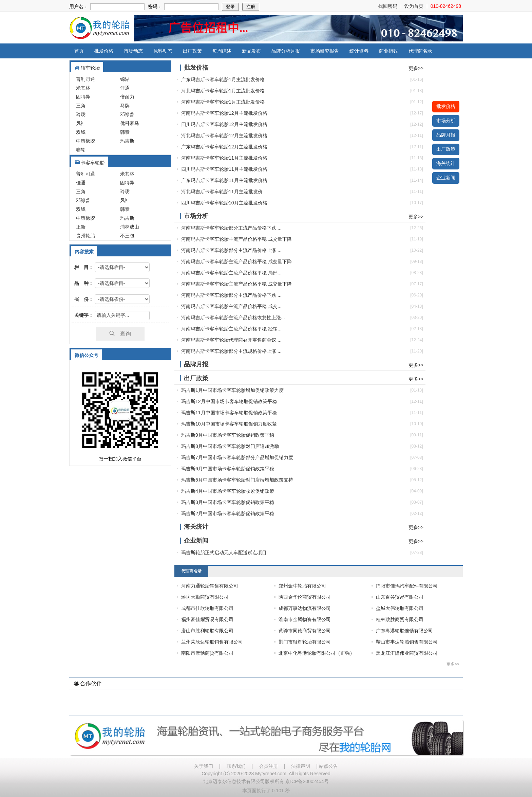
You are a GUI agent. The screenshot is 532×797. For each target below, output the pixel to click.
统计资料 (359, 51)
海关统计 (446, 163)
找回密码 (388, 6)
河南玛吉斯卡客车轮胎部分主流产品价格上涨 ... (231, 250)
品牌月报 (446, 135)
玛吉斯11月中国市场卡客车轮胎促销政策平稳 (229, 413)
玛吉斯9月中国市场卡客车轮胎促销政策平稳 (228, 435)
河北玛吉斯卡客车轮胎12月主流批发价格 (224, 135)
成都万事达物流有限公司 (305, 608)
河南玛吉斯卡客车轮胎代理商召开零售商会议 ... (231, 340)
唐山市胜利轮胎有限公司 (207, 631)
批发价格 (104, 51)
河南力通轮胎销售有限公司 (210, 586)
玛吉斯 (127, 141)
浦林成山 (130, 227)
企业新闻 (446, 178)
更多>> (416, 68)
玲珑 (81, 114)
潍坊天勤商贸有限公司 (205, 597)
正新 (81, 227)
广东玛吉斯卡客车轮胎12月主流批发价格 (224, 147)
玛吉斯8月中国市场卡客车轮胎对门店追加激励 (230, 446)
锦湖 (125, 79)
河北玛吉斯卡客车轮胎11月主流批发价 (222, 192)
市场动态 (133, 51)
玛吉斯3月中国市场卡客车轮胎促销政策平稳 (228, 502)
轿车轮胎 (90, 68)
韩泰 (125, 132)
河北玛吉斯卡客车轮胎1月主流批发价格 (223, 91)
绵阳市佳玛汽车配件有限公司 (407, 586)
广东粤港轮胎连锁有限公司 (404, 631)
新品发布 (251, 51)
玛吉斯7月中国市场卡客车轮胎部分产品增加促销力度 (237, 457)
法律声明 (301, 766)
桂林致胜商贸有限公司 (400, 619)
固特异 (83, 97)
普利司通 (85, 79)
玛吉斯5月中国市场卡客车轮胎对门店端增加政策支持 (237, 480)
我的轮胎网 (99, 28)
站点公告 (328, 766)
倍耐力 (127, 97)
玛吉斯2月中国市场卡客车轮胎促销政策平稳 (228, 513)
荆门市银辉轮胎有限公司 (305, 642)
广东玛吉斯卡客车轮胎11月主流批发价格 (224, 180)
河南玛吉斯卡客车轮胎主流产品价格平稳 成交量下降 (236, 239)
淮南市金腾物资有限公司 (305, 619)
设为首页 (414, 6)
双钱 (81, 132)
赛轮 (81, 150)
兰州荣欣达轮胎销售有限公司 (212, 642)
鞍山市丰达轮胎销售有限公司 (407, 642)
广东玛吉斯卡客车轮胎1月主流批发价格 (223, 79)
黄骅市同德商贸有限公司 (305, 631)
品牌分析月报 (286, 51)
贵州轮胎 (85, 236)
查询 (120, 334)
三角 (81, 106)
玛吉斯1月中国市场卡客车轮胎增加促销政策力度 (232, 390)
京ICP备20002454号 (307, 781)
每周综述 (222, 51)
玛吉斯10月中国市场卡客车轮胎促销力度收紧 (229, 424)
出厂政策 (192, 51)
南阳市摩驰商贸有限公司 (207, 653)
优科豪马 (130, 123)
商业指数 (388, 51)
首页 (79, 51)
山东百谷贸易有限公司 (400, 597)
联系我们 (236, 766)
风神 (81, 123)
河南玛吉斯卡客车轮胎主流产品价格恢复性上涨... (233, 318)
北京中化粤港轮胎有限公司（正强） (317, 653)
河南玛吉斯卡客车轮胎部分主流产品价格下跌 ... (231, 228)
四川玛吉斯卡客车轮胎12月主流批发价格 (224, 124)
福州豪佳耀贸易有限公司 (207, 619)
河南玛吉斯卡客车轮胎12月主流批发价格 (224, 113)
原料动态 (163, 51)
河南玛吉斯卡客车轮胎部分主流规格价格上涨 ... (231, 351)
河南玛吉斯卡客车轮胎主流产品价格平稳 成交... (231, 306)
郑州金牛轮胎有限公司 (302, 586)
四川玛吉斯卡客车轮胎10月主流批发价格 (224, 203)
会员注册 (268, 766)
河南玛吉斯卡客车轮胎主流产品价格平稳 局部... (231, 273)
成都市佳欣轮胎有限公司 (207, 608)
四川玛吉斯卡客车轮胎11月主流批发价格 (224, 169)
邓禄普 (127, 114)
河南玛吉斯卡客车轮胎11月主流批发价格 (224, 158)
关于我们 (204, 766)
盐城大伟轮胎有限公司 (400, 608)
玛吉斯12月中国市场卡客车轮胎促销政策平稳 (229, 401)
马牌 (125, 106)
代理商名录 (420, 51)
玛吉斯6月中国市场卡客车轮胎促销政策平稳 (228, 469)
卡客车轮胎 (93, 163)
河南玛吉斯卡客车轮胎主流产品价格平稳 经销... (231, 329)
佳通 (125, 88)
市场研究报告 (325, 51)
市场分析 (446, 121)
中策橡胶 (85, 141)
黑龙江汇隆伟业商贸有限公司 (407, 653)
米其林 (83, 88)
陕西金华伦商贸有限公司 (305, 597)
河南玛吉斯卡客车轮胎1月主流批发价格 (223, 102)
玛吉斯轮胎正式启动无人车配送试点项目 (224, 553)
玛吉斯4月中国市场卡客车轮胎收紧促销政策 (228, 491)
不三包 (127, 236)
